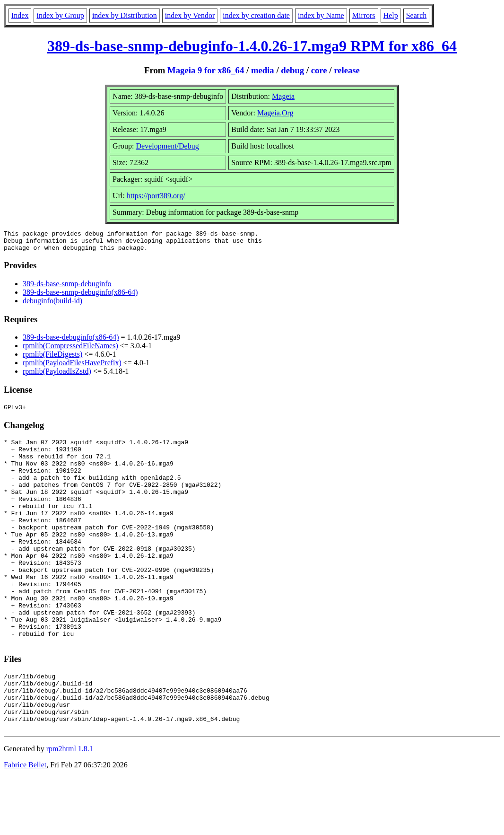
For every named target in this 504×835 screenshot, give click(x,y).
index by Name (321, 15)
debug (292, 70)
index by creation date (256, 15)
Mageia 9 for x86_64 (206, 70)
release (347, 70)
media (263, 70)
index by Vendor (190, 15)
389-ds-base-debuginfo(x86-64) (71, 341)
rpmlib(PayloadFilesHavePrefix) (72, 367)
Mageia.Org (275, 113)
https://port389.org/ (156, 196)
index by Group (60, 15)
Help (391, 15)
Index (20, 15)
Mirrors (364, 15)
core (319, 70)
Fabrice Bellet (25, 823)
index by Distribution (125, 15)
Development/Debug (167, 146)
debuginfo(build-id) (52, 305)
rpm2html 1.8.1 (70, 807)
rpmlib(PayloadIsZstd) (57, 375)
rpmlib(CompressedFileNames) (70, 350)
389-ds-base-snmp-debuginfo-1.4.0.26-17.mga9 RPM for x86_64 (252, 46)
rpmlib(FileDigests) (52, 358)
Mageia (283, 96)
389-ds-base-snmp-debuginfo (67, 288)
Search (417, 15)
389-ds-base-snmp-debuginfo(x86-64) (80, 296)
